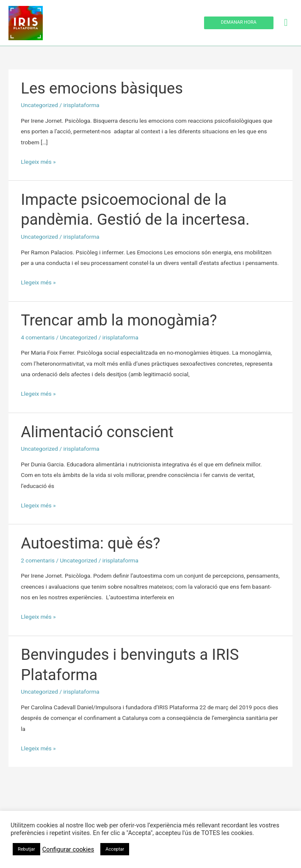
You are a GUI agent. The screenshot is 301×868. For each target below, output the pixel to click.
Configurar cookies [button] (68, 849)
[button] (239, 23)
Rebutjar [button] (26, 849)
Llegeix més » (38, 161)
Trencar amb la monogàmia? (119, 320)
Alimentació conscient (97, 432)
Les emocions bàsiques (102, 88)
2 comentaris (38, 560)
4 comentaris (38, 337)
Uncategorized (39, 105)
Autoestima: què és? (90, 543)
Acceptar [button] (115, 849)
